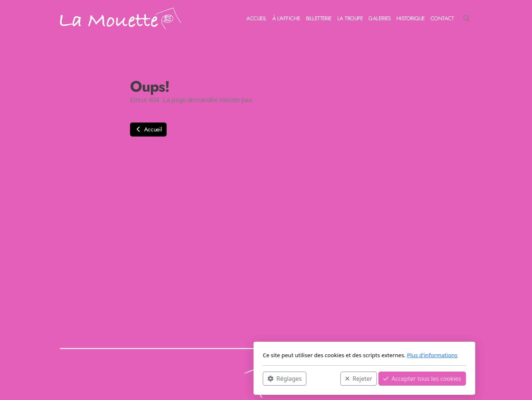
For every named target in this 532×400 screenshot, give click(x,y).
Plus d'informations (334, 355)
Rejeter (260, 378)
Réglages (186, 378)
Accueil (148, 129)
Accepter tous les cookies (324, 378)
